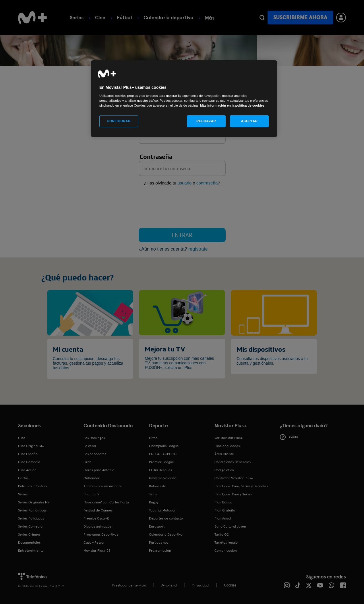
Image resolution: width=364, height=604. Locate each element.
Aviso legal (169, 585)
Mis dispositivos (261, 349)
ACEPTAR (249, 121)
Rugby (154, 502)
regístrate (198, 249)
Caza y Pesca (94, 543)
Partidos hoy (159, 543)
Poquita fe (92, 494)
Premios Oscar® (96, 518)
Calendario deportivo (169, 17)
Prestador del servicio (129, 585)
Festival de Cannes (98, 510)
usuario (184, 183)
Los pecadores (95, 454)
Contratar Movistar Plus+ (234, 478)
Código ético (224, 470)
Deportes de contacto (166, 518)
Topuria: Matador (162, 510)
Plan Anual (223, 518)
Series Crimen (29, 534)
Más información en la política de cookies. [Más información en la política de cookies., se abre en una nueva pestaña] (233, 105)
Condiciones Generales (233, 462)
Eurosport (157, 526)
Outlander (92, 478)
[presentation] (182, 208)
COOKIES (230, 585)
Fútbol (124, 17)
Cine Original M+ (31, 446)
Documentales (29, 543)
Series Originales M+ (34, 502)
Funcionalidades (227, 446)
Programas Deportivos (101, 534)
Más (210, 18)
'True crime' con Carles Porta (106, 502)
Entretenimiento (31, 551)
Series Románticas (32, 510)
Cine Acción (27, 470)
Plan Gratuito (225, 510)
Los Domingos (94, 438)
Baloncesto (158, 486)
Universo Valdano (163, 478)
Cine (100, 17)
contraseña (207, 183)
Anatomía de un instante (103, 486)
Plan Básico (223, 502)
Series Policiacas (31, 518)
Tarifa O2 (222, 534)
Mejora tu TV (165, 349)
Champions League (164, 446)
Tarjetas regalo (226, 543)
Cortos (23, 478)
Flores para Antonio (99, 470)
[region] (184, 99)
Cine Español (28, 454)
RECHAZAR (206, 121)
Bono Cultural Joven (230, 526)
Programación (160, 551)
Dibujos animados (97, 526)
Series (77, 17)
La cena (90, 446)
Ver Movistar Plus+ (229, 438)
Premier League (161, 462)
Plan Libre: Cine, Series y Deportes (241, 486)
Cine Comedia (29, 462)
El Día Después (160, 470)
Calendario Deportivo (166, 534)
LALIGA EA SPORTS (163, 454)
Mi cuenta (68, 349)
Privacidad (201, 585)
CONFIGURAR (119, 121)
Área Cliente (224, 454)
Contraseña (156, 157)
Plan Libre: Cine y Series (233, 494)
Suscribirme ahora (300, 17)
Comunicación (226, 551)
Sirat (87, 462)
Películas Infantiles (33, 486)
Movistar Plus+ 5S (97, 551)
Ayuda (289, 437)
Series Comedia (30, 526)
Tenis (153, 494)
